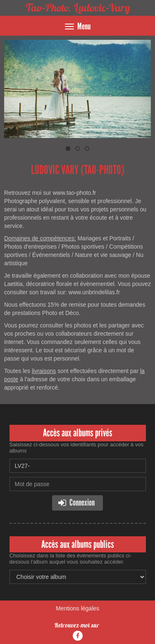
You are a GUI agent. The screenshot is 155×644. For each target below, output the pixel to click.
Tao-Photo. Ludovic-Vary (78, 8)
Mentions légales (77, 608)
